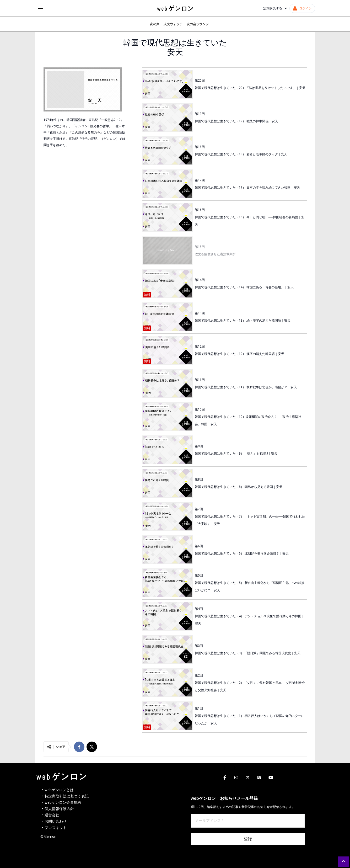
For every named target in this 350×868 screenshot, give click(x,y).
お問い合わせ (56, 821)
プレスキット (56, 828)
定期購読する (275, 8)
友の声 (155, 24)
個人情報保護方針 (59, 809)
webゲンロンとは (59, 790)
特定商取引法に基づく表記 (67, 796)
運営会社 (52, 815)
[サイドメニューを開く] (40, 8)
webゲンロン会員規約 (63, 802)
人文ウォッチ (173, 24)
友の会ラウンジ (198, 24)
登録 (248, 839)
